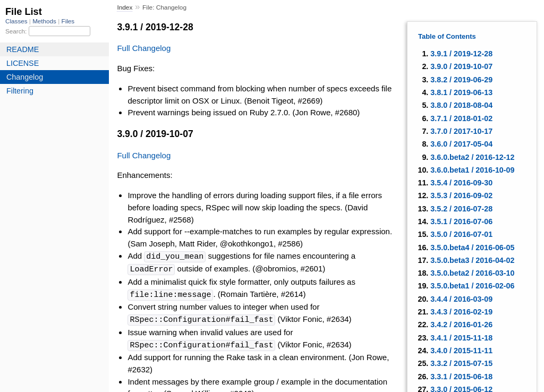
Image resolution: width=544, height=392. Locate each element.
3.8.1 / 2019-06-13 (461, 92)
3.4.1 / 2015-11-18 (461, 338)
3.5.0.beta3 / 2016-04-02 (472, 260)
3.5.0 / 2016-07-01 (461, 234)
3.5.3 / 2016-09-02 (461, 195)
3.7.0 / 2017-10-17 (461, 131)
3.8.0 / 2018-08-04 (461, 105)
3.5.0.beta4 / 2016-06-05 (472, 248)
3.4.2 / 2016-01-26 (461, 325)
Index (125, 7)
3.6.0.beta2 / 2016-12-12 (472, 157)
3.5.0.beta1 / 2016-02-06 (472, 286)
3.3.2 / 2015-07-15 (461, 363)
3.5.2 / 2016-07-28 (461, 209)
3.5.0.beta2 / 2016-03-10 (472, 273)
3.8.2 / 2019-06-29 (461, 80)
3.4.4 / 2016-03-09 (461, 299)
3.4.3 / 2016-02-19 (461, 312)
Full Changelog (144, 48)
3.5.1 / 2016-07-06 (461, 221)
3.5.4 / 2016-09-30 (461, 183)
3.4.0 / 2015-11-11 (461, 351)
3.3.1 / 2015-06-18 (461, 377)
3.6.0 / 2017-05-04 (461, 144)
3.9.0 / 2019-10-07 (461, 66)
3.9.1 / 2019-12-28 (461, 54)
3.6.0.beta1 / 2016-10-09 (472, 170)
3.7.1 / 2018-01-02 (461, 118)
